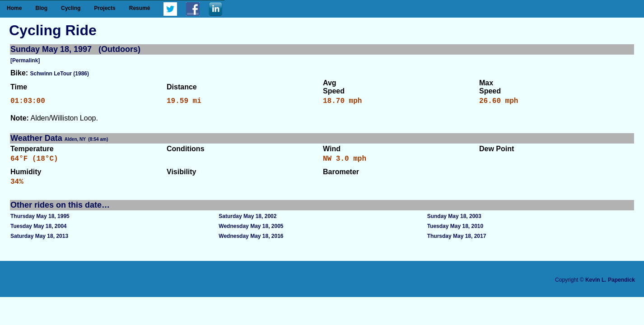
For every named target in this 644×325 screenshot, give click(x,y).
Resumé (140, 8)
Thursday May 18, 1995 (40, 222)
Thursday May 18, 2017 (457, 241)
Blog (41, 8)
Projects (105, 8)
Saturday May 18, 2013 (39, 241)
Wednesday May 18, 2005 (251, 232)
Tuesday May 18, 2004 (39, 232)
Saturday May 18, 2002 (247, 222)
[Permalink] (25, 60)
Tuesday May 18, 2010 (455, 232)
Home (14, 8)
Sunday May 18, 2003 (454, 222)
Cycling (71, 8)
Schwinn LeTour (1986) (60, 74)
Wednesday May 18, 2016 (251, 241)
